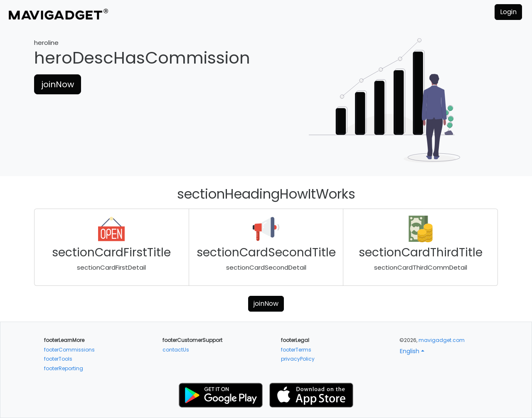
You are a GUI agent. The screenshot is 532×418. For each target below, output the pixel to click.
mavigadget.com (442, 340)
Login (508, 12)
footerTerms (296, 350)
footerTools (58, 359)
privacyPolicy (298, 359)
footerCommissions (69, 350)
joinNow (58, 84)
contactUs (176, 350)
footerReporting (64, 368)
